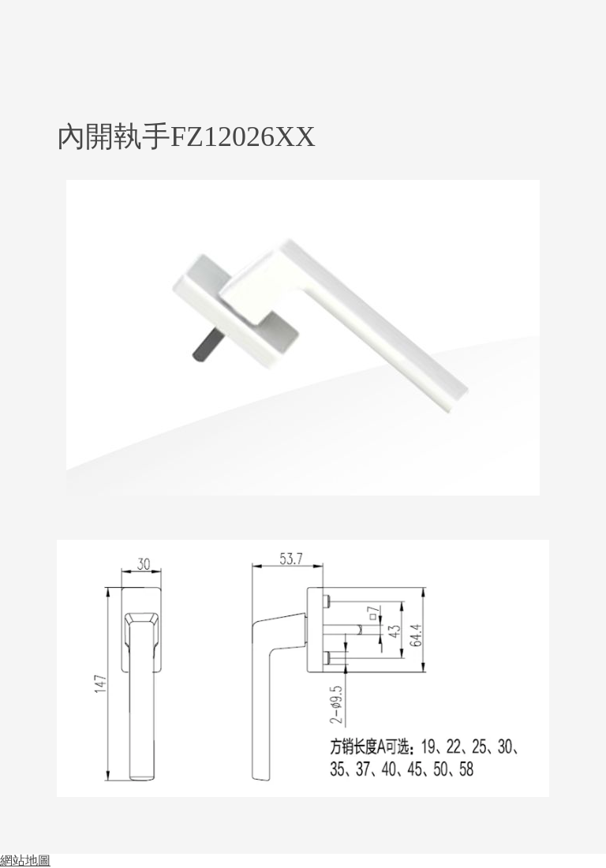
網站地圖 (25, 861)
